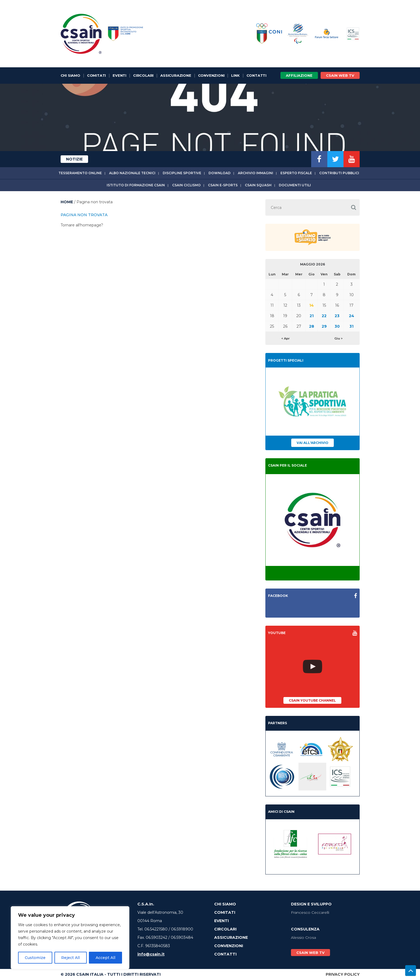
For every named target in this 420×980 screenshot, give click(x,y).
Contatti (256, 75)
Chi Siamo (70, 75)
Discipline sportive (182, 173)
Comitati (96, 75)
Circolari (143, 75)
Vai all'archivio (313, 443)
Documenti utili (295, 185)
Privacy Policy (343, 974)
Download (220, 173)
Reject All (70, 958)
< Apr (285, 338)
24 (352, 316)
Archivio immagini (256, 173)
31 (351, 326)
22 (324, 316)
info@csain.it (151, 954)
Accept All (105, 958)
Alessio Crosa (303, 937)
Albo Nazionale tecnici (132, 173)
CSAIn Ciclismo (186, 185)
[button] (354, 207)
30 (337, 326)
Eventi (119, 75)
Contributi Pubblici (339, 173)
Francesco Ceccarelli (310, 912)
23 (337, 316)
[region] (70, 938)
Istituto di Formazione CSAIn (136, 185)
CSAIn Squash (258, 185)
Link (235, 75)
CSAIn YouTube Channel (312, 700)
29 (324, 326)
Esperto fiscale (296, 173)
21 (312, 316)
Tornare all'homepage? (82, 225)
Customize (35, 958)
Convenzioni (211, 75)
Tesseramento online (80, 173)
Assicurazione (176, 75)
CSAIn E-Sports (223, 185)
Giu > (339, 338)
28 (312, 326)
